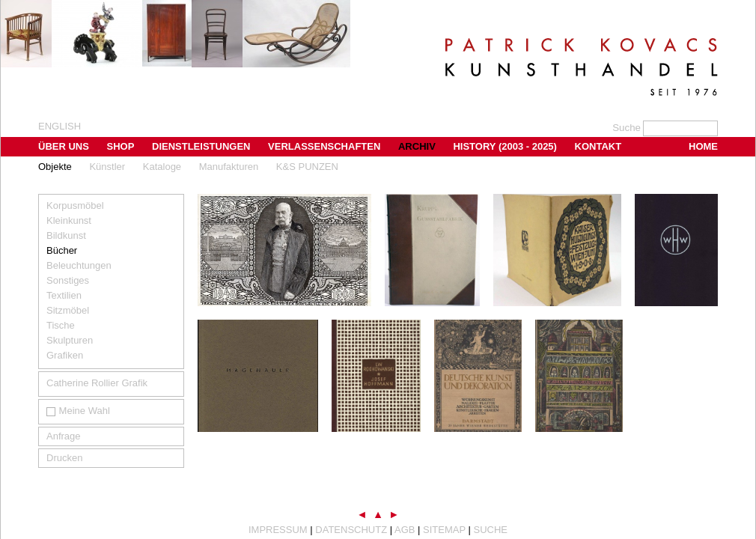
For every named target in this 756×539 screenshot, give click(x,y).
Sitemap (444, 530)
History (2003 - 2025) (505, 146)
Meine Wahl (78, 411)
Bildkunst (66, 235)
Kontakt (598, 146)
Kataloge (162, 167)
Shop (121, 146)
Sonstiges (68, 280)
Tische (61, 325)
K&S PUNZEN (307, 167)
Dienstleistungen (201, 146)
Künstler (107, 167)
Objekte (55, 167)
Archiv (417, 146)
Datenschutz (351, 530)
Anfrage (64, 436)
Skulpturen (70, 340)
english (60, 126)
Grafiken (65, 355)
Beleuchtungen (79, 265)
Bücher (62, 250)
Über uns (64, 146)
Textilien (64, 295)
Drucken (64, 458)
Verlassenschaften (324, 146)
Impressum (278, 530)
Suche (491, 530)
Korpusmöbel (75, 205)
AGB (405, 530)
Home (703, 146)
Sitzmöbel (68, 310)
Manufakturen (229, 167)
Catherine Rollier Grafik (97, 383)
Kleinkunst (69, 220)
